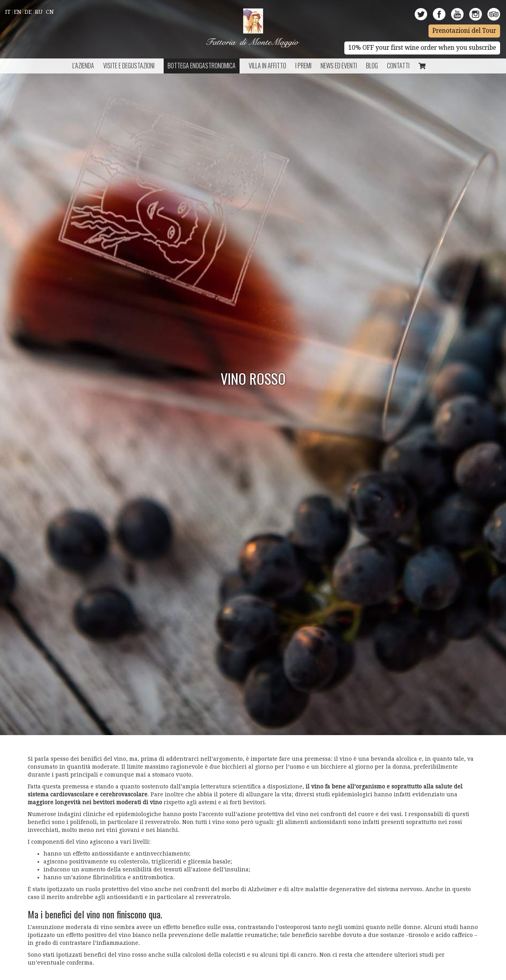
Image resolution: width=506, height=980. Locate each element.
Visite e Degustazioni (129, 66)
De (28, 12)
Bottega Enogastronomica (202, 66)
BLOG (372, 66)
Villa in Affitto (267, 66)
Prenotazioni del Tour (464, 31)
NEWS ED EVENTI (339, 66)
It (8, 12)
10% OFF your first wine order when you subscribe (422, 48)
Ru (39, 12)
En (18, 12)
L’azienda (83, 66)
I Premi (303, 66)
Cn (50, 12)
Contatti (398, 66)
